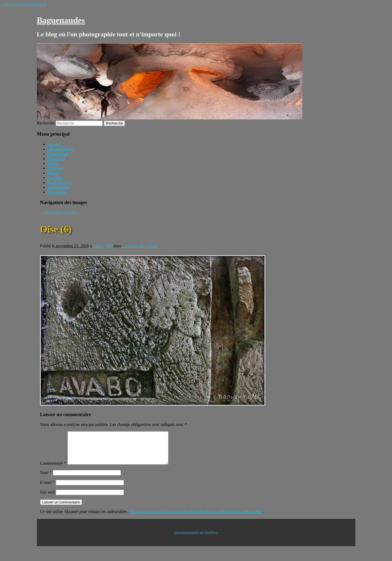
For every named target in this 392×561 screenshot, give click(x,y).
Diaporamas (58, 154)
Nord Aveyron (60, 182)
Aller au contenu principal (24, 4)
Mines (53, 173)
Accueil (54, 144)
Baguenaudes (61, 20)
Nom (46, 479)
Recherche (46, 123)
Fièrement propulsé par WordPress (196, 539)
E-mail (48, 489)
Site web (48, 499)
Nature (53, 163)
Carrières (55, 178)
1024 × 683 (103, 246)
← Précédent (51, 212)
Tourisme (55, 168)
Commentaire (53, 470)
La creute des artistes (140, 246)
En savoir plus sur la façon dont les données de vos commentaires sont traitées (196, 518)
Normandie (57, 192)
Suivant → (72, 212)
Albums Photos (61, 149)
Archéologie (58, 187)
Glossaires (56, 159)
